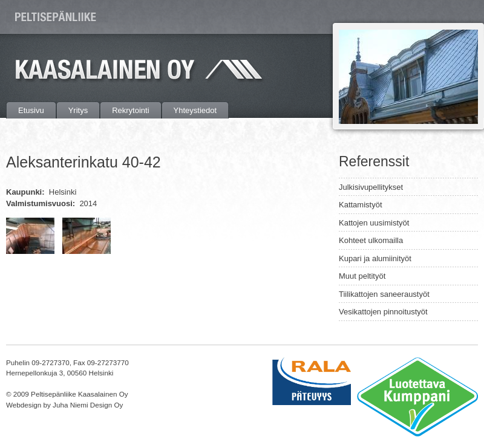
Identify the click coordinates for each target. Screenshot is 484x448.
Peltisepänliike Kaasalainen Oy (57, 17)
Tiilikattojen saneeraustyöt (384, 294)
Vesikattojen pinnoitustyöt (383, 312)
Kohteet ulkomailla (371, 240)
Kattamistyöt (361, 205)
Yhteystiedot (195, 110)
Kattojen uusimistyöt (374, 223)
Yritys (78, 110)
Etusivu (31, 110)
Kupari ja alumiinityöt (375, 258)
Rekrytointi (130, 110)
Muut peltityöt (362, 276)
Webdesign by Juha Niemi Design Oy (64, 405)
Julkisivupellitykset (371, 187)
